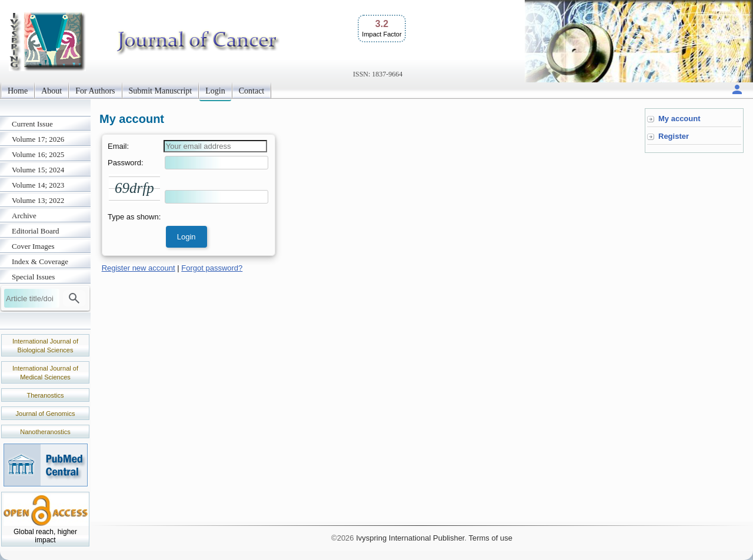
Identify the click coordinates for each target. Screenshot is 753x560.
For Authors (95, 91)
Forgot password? (212, 268)
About (51, 91)
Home (18, 91)
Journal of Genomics (46, 414)
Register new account (139, 268)
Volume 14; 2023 (38, 185)
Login (215, 91)
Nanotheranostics (45, 432)
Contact (252, 91)
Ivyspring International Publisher (410, 538)
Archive (24, 216)
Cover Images (33, 246)
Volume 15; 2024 (38, 170)
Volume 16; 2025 (38, 154)
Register (674, 136)
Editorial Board (36, 231)
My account (679, 119)
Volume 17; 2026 (38, 139)
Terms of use (490, 538)
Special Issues (33, 277)
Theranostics (46, 395)
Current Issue (32, 124)
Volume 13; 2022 (38, 200)
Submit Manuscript (161, 91)
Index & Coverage (40, 261)
